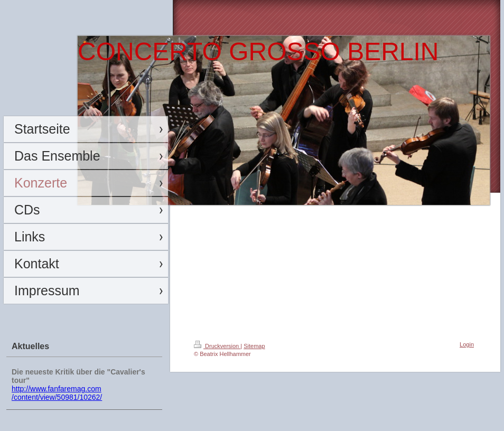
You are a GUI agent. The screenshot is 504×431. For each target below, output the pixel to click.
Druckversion (217, 346)
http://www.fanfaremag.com (57, 389)
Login (467, 344)
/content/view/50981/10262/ (57, 397)
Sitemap (254, 346)
